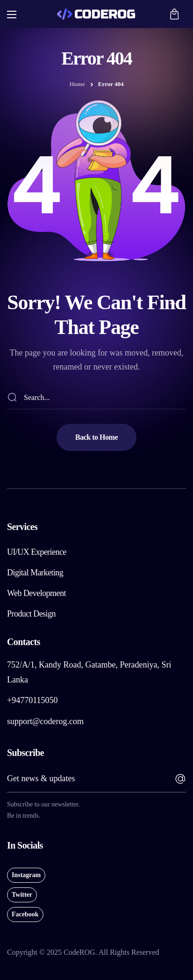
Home (77, 84)
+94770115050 (32, 700)
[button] (174, 14)
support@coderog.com (45, 721)
